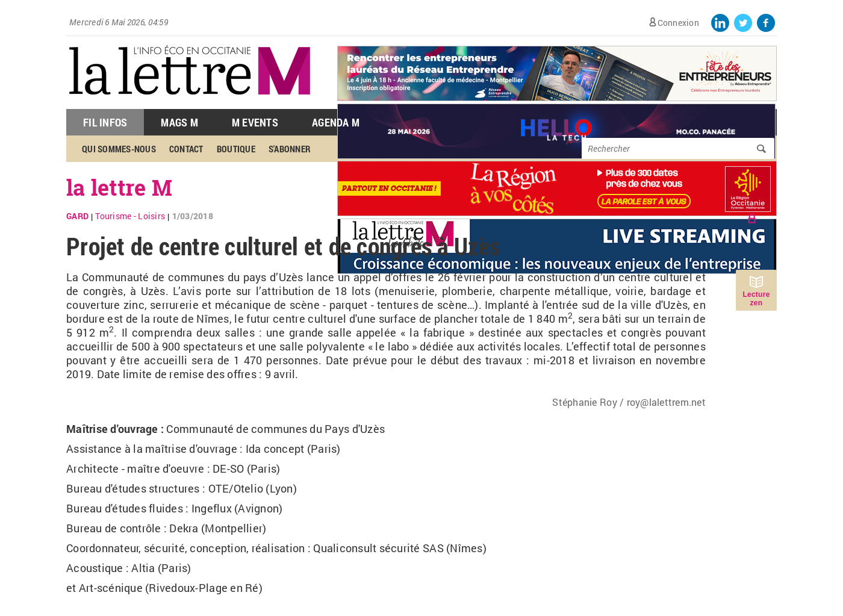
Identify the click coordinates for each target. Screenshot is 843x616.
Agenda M (336, 122)
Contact (186, 149)
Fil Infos (105, 122)
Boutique (236, 149)
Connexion (678, 23)
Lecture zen (756, 299)
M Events (255, 122)
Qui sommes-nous (119, 149)
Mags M (179, 122)
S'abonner (290, 149)
